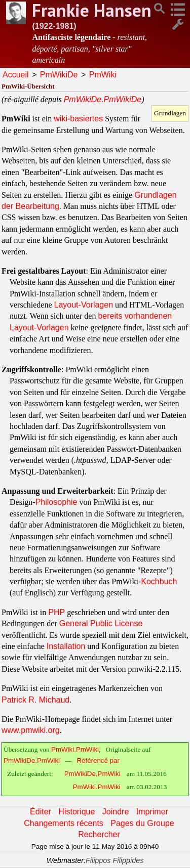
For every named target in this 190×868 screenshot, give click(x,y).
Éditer (41, 812)
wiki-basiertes (78, 119)
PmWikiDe (59, 75)
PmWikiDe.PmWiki (32, 761)
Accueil (16, 75)
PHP (56, 612)
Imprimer (152, 812)
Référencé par (98, 761)
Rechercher (99, 834)
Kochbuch (159, 581)
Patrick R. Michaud (35, 700)
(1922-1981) (54, 26)
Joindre (116, 812)
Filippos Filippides (115, 860)
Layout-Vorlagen (84, 305)
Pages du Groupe (142, 823)
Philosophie (56, 502)
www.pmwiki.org (31, 730)
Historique (77, 812)
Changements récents (64, 823)
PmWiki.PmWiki (75, 749)
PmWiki (103, 75)
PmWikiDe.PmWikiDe (103, 99)
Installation (66, 646)
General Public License (101, 623)
